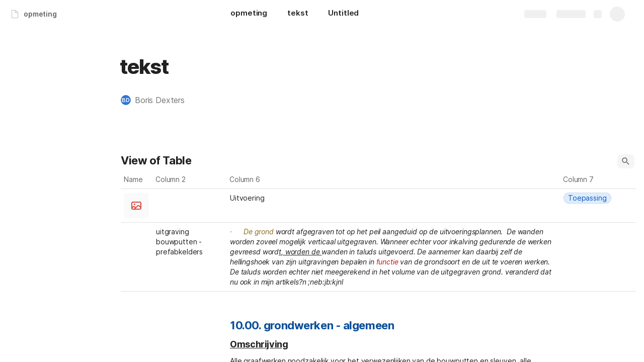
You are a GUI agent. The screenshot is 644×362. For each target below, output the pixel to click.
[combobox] (190, 198)
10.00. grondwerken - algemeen (312, 325)
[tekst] (298, 14)
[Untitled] (343, 14)
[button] (158, 100)
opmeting (40, 14)
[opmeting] (249, 14)
